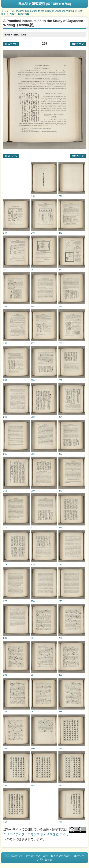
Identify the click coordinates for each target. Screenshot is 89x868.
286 (5, 712)
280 (5, 638)
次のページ (78, 44)
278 (33, 601)
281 (33, 638)
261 (60, 380)
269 (33, 491)
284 (33, 675)
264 (60, 417)
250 (5, 270)
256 (5, 343)
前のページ (11, 44)
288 (60, 712)
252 (60, 270)
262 (5, 417)
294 (60, 785)
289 (5, 748)
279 (60, 601)
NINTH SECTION (19, 14)
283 (5, 675)
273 (60, 527)
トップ (5, 11)
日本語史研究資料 (44, 4)
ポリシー (79, 856)
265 (5, 454)
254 (33, 306)
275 (33, 564)
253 (5, 306)
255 (60, 306)
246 (60, 196)
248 (33, 233)
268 (5, 491)
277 (5, 601)
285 (60, 675)
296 (60, 822)
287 (33, 712)
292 (5, 785)
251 (33, 270)
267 (60, 454)
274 (5, 564)
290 (33, 748)
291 (60, 748)
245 (33, 196)
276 (60, 564)
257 (33, 343)
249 (60, 233)
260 (33, 380)
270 (60, 491)
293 (33, 785)
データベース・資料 (37, 856)
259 (5, 380)
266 (33, 454)
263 (33, 417)
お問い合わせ (45, 860)
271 (5, 527)
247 (5, 233)
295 (5, 822)
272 (33, 527)
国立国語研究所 (14, 856)
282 (60, 638)
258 (60, 343)
